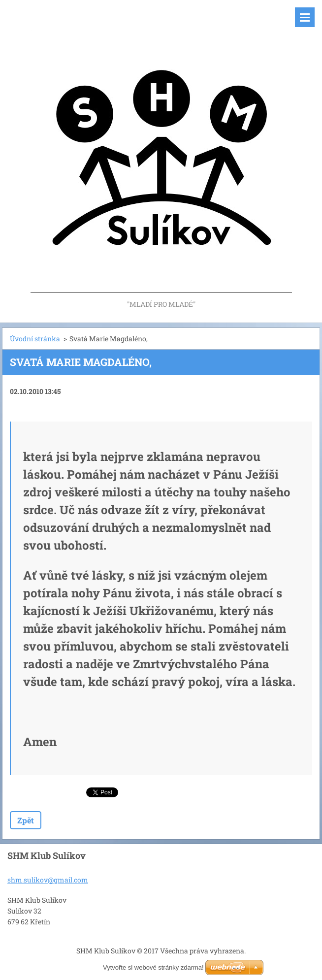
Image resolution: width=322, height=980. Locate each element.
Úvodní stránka (35, 339)
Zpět (26, 820)
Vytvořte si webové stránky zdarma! (153, 967)
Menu (305, 17)
